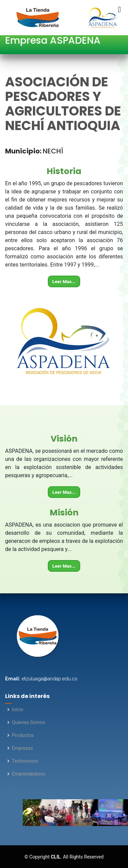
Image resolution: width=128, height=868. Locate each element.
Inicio (18, 710)
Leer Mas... (64, 281)
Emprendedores (29, 774)
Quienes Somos (29, 722)
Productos (23, 735)
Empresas (22, 748)
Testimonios (25, 761)
